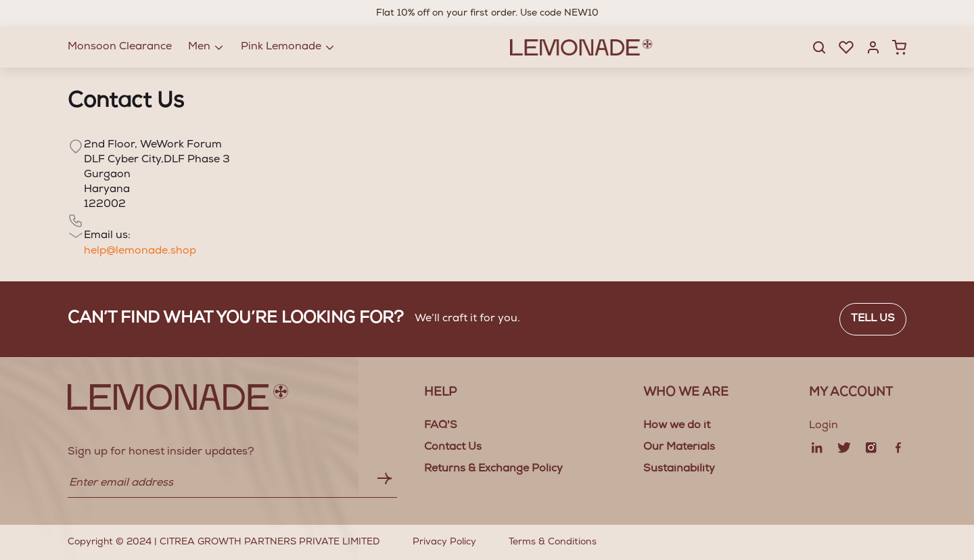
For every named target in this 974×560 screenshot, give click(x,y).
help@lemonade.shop (140, 252)
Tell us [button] (873, 319)
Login (824, 426)
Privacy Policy (444, 542)
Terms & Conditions (553, 542)
